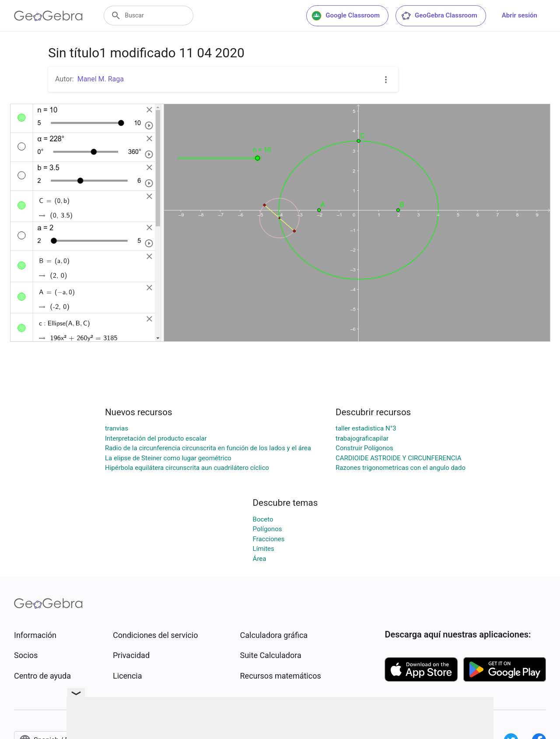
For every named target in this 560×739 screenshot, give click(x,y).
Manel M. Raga (101, 79)
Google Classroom (346, 16)
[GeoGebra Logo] (48, 16)
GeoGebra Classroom (439, 16)
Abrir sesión (520, 15)
